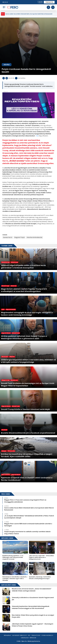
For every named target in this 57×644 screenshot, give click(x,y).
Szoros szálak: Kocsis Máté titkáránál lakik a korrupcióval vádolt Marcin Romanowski (29, 14)
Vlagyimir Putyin (19, 237)
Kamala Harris (8, 237)
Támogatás (49, 2)
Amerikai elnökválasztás (34, 237)
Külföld (7, 65)
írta (37, 136)
